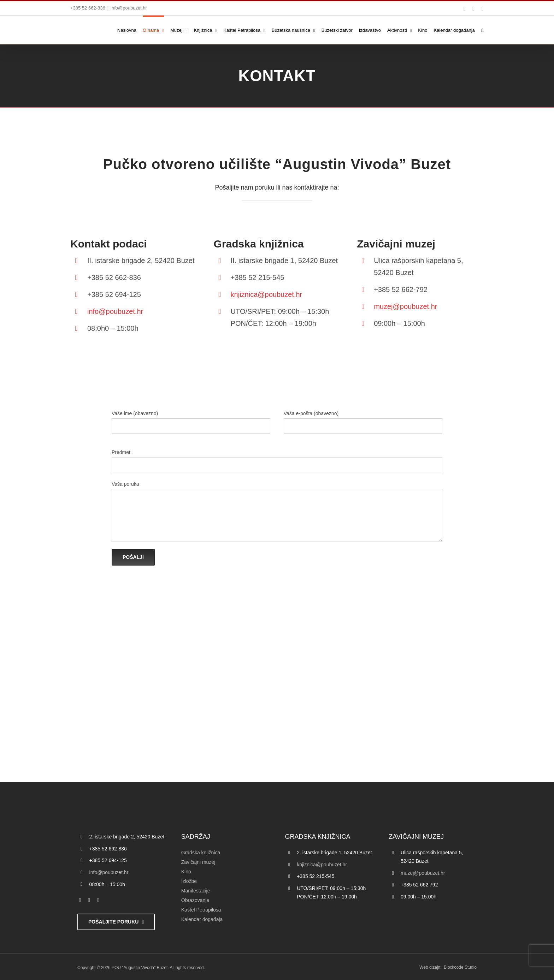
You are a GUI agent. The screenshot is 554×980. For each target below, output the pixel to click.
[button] (482, 30)
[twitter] (89, 900)
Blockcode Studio (460, 967)
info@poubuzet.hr (129, 8)
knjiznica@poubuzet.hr (267, 294)
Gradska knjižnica (201, 853)
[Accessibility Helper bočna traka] (8, 185)
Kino (186, 872)
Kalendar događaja (202, 919)
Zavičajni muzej (198, 862)
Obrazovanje (195, 900)
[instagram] (98, 900)
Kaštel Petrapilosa (201, 910)
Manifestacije (196, 891)
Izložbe (189, 881)
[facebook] (80, 900)
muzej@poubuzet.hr (405, 306)
